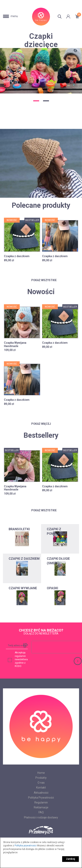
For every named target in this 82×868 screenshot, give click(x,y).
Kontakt (41, 788)
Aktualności (41, 793)
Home (41, 773)
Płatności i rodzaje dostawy (41, 817)
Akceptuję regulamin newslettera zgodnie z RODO (21, 659)
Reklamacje (41, 807)
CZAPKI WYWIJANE (23, 588)
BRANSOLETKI (19, 529)
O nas (41, 783)
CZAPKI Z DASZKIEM (24, 559)
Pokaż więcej (41, 424)
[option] (41, 63)
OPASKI (52, 588)
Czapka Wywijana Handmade (15, 344)
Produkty (41, 778)
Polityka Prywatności (41, 798)
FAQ (41, 812)
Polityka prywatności (26, 846)
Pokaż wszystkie (41, 280)
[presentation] (57, 647)
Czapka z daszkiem (17, 256)
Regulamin (41, 802)
